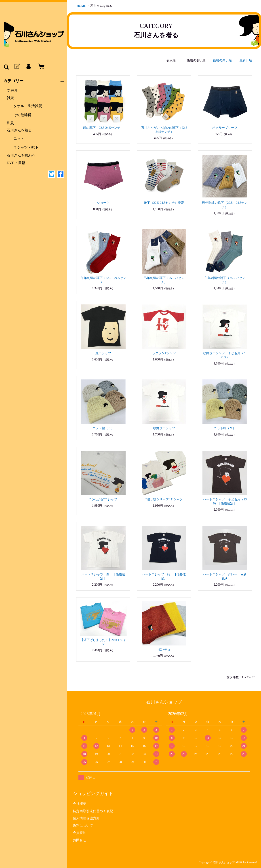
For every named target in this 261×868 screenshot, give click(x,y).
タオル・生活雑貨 (28, 106)
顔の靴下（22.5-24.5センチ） (103, 128)
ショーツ (103, 203)
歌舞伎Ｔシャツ (164, 428)
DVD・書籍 (16, 163)
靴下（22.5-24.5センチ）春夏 (164, 203)
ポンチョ (164, 650)
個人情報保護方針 (86, 818)
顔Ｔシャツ (103, 353)
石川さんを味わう (21, 155)
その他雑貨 (22, 115)
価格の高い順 (222, 60)
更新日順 (246, 60)
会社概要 (80, 804)
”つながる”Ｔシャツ (103, 499)
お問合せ (80, 840)
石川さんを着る (19, 130)
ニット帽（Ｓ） (103, 428)
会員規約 (80, 833)
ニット (19, 138)
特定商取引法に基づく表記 (93, 811)
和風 (10, 123)
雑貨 (10, 98)
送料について (83, 826)
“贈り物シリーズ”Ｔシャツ (164, 499)
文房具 (12, 91)
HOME (81, 6)
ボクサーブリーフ (225, 128)
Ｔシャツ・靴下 (26, 147)
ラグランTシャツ (164, 353)
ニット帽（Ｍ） (225, 428)
